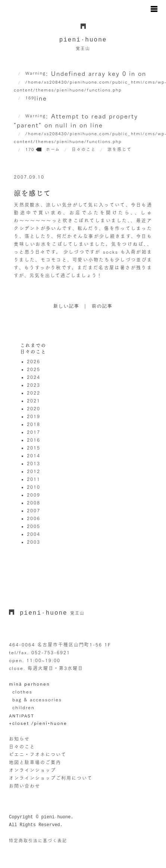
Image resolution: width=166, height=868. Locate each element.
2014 (34, 455)
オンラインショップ (32, 770)
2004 (34, 534)
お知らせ (19, 739)
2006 (34, 518)
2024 (34, 377)
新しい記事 (66, 306)
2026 (34, 361)
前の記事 (102, 306)
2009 (34, 495)
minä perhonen (29, 684)
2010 (34, 487)
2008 (34, 503)
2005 (34, 526)
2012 (34, 471)
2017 (34, 432)
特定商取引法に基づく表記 (38, 841)
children (24, 707)
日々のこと (22, 747)
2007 (34, 510)
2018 (34, 424)
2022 (34, 393)
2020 (34, 408)
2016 (34, 440)
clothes (22, 692)
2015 (34, 448)
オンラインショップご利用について (51, 778)
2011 (34, 479)
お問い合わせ (25, 786)
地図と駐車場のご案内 (35, 762)
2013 (34, 463)
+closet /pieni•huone (38, 723)
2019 (34, 416)
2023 (34, 385)
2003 (34, 542)
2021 (34, 401)
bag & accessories (37, 699)
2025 (34, 369)
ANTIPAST (22, 716)
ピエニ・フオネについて (38, 754)
